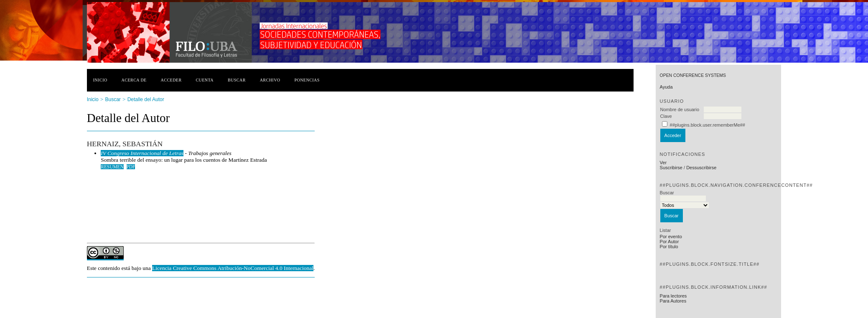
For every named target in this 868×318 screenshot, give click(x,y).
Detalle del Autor (146, 99)
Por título (669, 247)
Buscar (237, 80)
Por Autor (669, 242)
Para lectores (673, 296)
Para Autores (673, 301)
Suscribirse (671, 168)
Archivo (270, 80)
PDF (131, 167)
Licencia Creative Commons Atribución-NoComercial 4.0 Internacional (233, 268)
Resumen (112, 167)
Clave (666, 116)
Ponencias (307, 80)
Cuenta (205, 80)
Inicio (100, 80)
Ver (663, 163)
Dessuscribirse (701, 168)
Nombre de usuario (680, 109)
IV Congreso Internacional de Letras (142, 153)
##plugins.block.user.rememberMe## (708, 125)
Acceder (171, 80)
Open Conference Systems (693, 75)
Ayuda (666, 87)
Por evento (671, 237)
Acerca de (134, 80)
